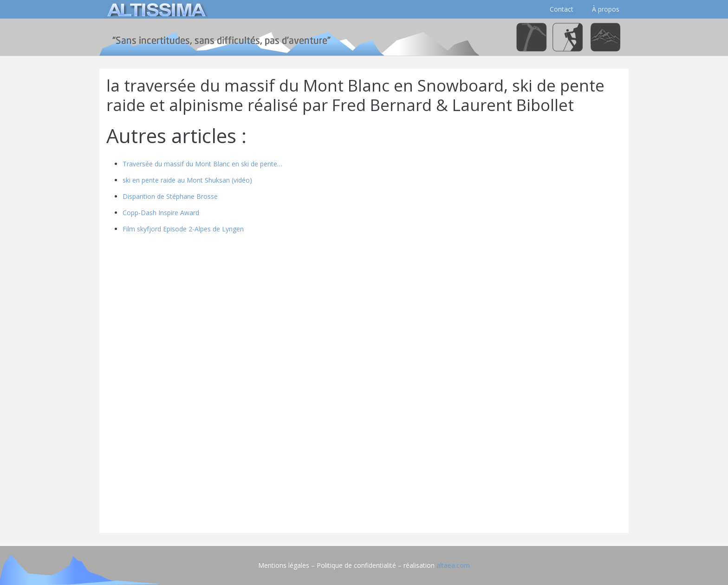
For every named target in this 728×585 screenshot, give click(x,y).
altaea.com (453, 565)
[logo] (155, 9)
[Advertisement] (364, 461)
